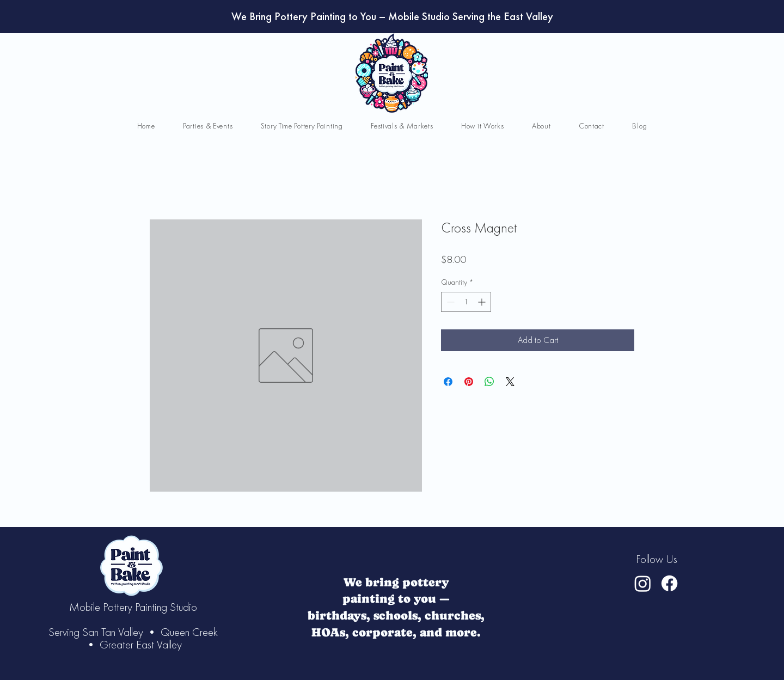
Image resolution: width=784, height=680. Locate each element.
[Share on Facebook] (448, 382)
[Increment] (483, 302)
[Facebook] (669, 583)
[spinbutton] (466, 302)
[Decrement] (449, 302)
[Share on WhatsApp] (489, 382)
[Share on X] (510, 382)
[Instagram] (643, 583)
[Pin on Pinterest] (469, 382)
